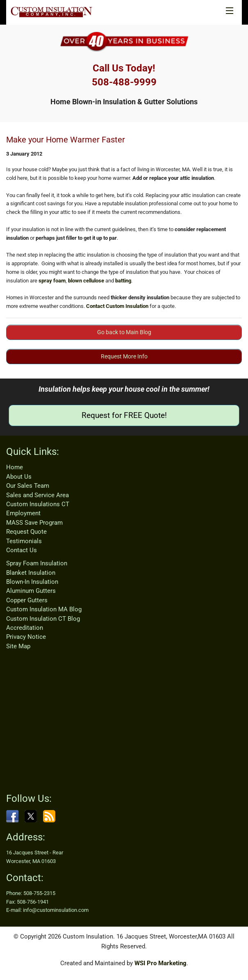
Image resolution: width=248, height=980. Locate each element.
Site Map (18, 646)
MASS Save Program (34, 523)
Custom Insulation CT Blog (43, 619)
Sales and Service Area (38, 495)
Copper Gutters (27, 600)
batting (123, 281)
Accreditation (25, 628)
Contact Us (22, 550)
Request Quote (26, 532)
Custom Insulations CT (38, 504)
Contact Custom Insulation (117, 306)
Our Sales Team (28, 486)
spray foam (52, 281)
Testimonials (24, 541)
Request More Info (124, 356)
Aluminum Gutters (31, 591)
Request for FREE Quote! (124, 415)
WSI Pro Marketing (160, 963)
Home (15, 467)
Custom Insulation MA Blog (44, 609)
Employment (23, 513)
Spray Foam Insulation (37, 563)
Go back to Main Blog (124, 332)
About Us (19, 477)
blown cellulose (86, 281)
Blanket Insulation (31, 573)
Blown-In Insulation (32, 582)
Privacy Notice (26, 637)
